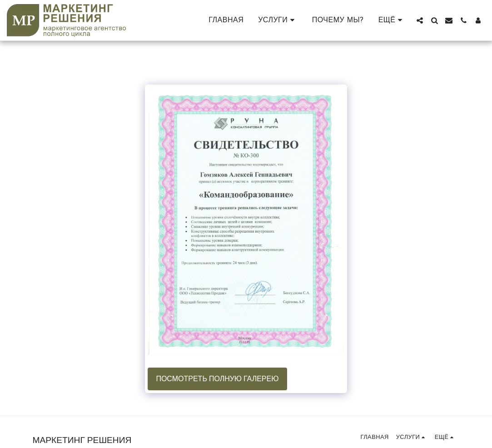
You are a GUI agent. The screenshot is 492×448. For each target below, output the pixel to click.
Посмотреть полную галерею (217, 379)
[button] (278, 20)
